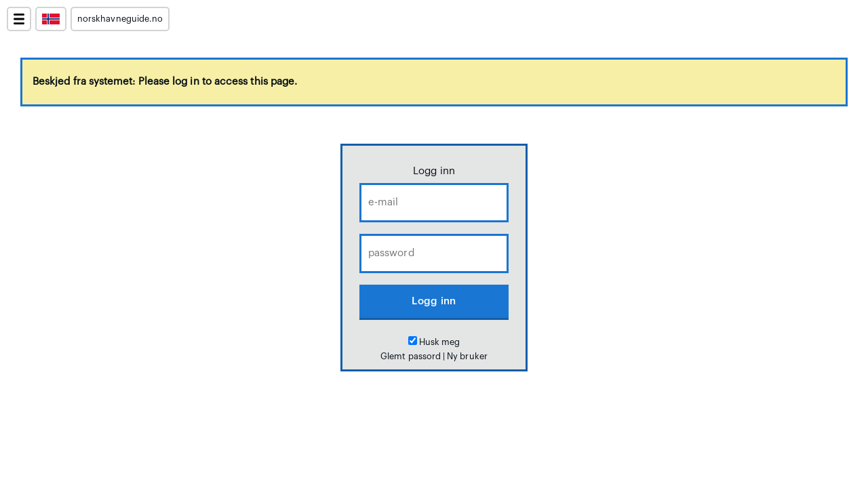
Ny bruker (467, 357)
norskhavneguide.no (120, 19)
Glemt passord (411, 357)
